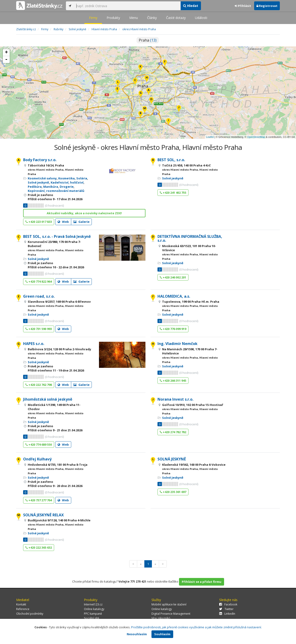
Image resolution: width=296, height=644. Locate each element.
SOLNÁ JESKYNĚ (172, 459)
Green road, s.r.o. (39, 296)
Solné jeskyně (38, 182)
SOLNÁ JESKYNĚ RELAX (43, 515)
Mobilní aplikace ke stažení (169, 604)
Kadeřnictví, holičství (67, 182)
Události (201, 18)
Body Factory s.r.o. (40, 160)
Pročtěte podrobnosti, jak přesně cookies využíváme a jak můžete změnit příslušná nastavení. (196, 627)
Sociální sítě (92, 618)
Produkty (113, 18)
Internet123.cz (93, 604)
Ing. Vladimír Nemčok (177, 344)
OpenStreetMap (256, 137)
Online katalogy (94, 609)
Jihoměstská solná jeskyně (48, 399)
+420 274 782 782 (173, 432)
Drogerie (67, 187)
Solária (82, 178)
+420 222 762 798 (39, 385)
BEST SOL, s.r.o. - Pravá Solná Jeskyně (57, 236)
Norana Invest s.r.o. (175, 399)
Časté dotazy (176, 18)
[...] (127, 6)
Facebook (228, 604)
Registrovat (267, 6)
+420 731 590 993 (39, 329)
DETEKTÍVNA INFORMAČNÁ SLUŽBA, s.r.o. (190, 239)
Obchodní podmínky (30, 614)
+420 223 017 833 (39, 222)
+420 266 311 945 (173, 381)
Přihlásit (243, 6)
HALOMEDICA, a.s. (174, 296)
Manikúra (51, 187)
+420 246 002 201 (173, 277)
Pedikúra (35, 187)
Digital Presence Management (171, 614)
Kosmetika (66, 178)
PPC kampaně (93, 614)
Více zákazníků (161, 618)
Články (152, 18)
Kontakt (21, 604)
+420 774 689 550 (39, 444)
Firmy (93, 18)
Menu (134, 18)
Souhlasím (162, 634)
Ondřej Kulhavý (37, 459)
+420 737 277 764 (39, 500)
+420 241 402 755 (173, 193)
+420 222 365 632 (39, 547)
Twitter (226, 609)
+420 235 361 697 (173, 492)
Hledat (191, 6)
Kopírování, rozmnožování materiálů (56, 191)
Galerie (81, 222)
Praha (148, 40)
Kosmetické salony (42, 178)
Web (63, 222)
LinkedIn (227, 614)
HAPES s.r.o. (34, 344)
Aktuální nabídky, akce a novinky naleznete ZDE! (84, 213)
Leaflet (210, 137)
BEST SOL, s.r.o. (171, 160)
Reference (23, 609)
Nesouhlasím (137, 634)
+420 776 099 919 (173, 329)
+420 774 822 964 (39, 281)
